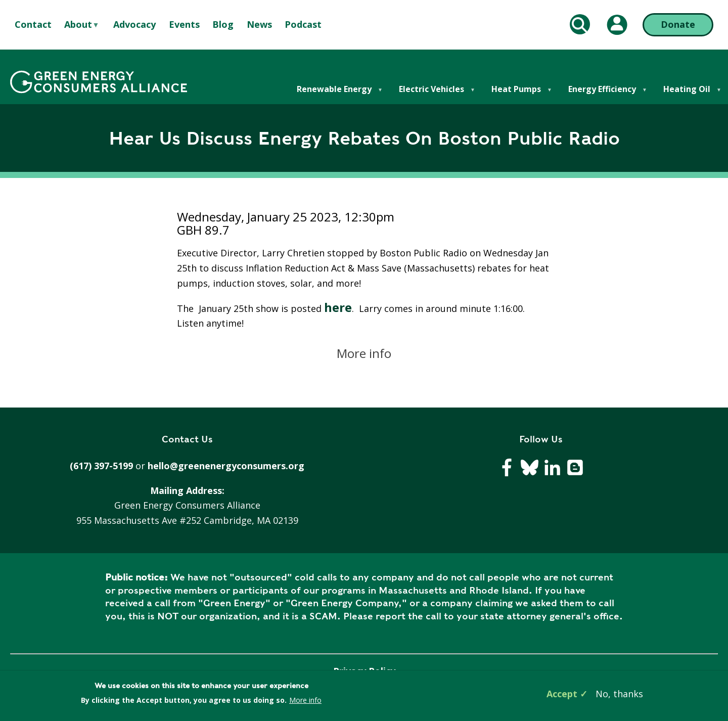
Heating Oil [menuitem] (686, 94)
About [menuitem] (78, 25)
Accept (562, 694)
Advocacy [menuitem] (134, 24)
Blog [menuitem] (223, 24)
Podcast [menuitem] (303, 24)
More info (364, 353)
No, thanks (619, 694)
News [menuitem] (259, 24)
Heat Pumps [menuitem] (516, 94)
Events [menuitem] (184, 24)
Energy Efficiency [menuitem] (602, 94)
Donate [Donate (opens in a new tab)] (678, 24)
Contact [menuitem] (33, 24)
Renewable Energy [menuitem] (334, 94)
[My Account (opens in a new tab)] (617, 25)
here (338, 307)
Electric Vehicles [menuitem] (431, 94)
